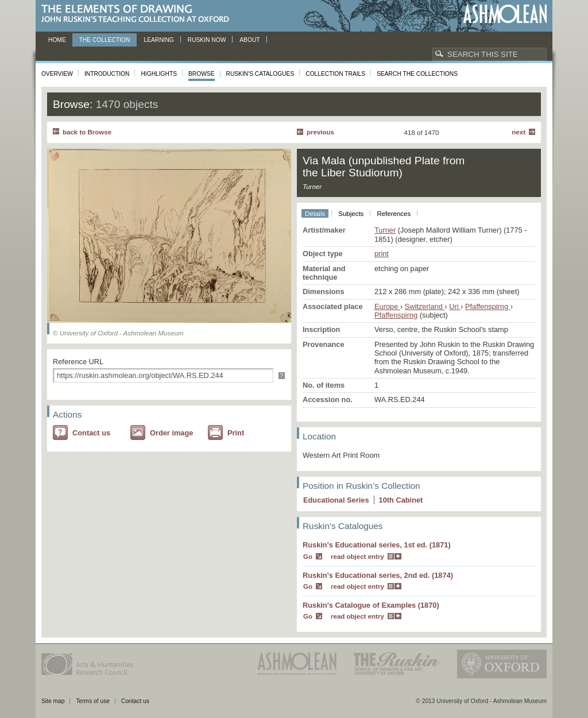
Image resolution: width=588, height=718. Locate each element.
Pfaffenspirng (488, 306)
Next (519, 132)
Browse (202, 74)
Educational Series (336, 500)
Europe (387, 306)
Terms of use (93, 701)
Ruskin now (207, 40)
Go (308, 557)
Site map (53, 701)
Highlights (159, 74)
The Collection (105, 40)
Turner (385, 230)
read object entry (357, 557)
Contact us (91, 433)
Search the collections (417, 74)
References (394, 214)
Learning (158, 40)
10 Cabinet (401, 500)
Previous (320, 132)
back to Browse (87, 132)
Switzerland (425, 306)
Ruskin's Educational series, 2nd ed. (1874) (378, 575)
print (382, 254)
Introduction (107, 74)
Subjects (351, 214)
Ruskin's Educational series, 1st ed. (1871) (377, 545)
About (249, 40)
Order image (171, 433)
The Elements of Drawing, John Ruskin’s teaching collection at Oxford (139, 14)
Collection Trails (335, 74)
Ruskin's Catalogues (260, 74)
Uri (455, 306)
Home (57, 40)
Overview (57, 74)
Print (236, 433)
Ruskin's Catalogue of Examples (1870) (371, 605)
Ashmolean (505, 14)
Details (315, 214)
